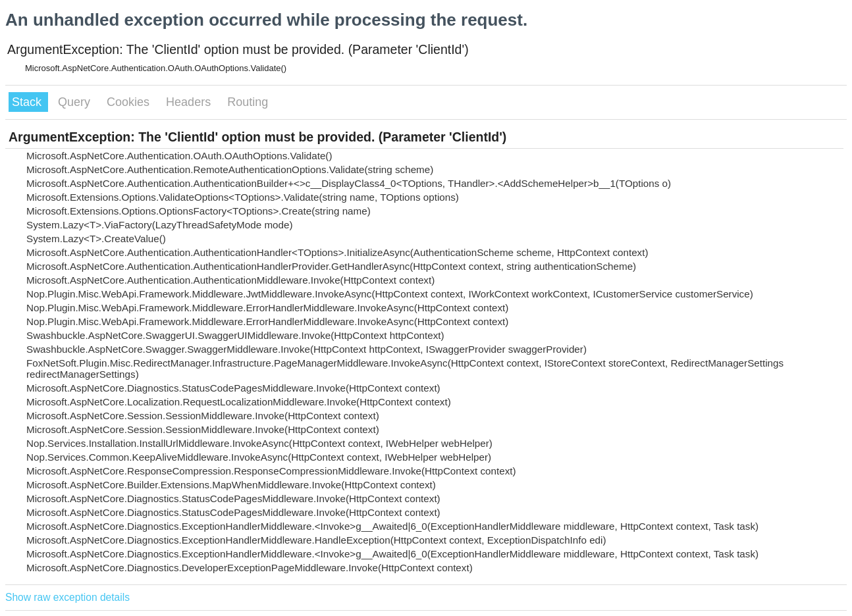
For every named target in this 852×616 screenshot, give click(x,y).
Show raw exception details (67, 597)
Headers (190, 102)
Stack (28, 102)
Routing (248, 102)
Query (76, 102)
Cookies (130, 102)
